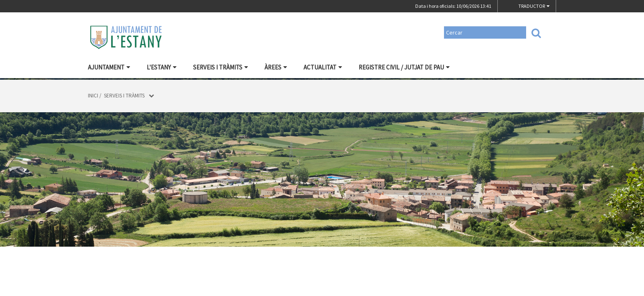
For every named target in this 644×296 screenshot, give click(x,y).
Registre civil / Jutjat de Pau (404, 67)
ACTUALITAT (323, 67)
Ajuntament (109, 67)
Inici (93, 96)
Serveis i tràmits (221, 67)
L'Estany (162, 67)
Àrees (276, 67)
